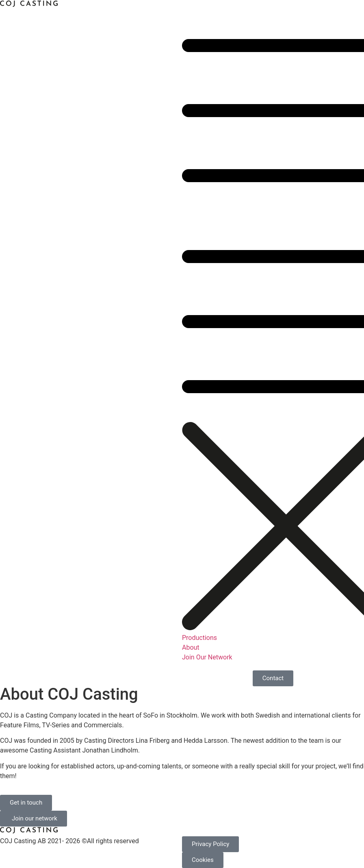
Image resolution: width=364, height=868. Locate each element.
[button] (273, 211)
